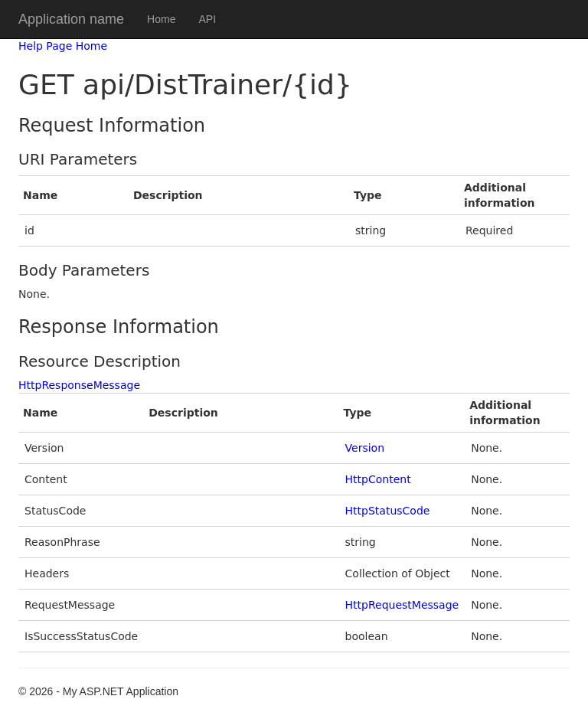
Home (161, 19)
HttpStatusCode (388, 511)
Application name (71, 19)
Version (365, 448)
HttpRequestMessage (402, 605)
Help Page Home (63, 46)
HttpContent (378, 479)
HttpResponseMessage (79, 385)
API (207, 19)
